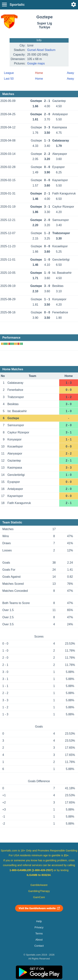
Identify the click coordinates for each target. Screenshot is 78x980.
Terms (39, 934)
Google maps (36, 63)
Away (71, 73)
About (39, 940)
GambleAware (39, 885)
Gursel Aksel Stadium (41, 50)
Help (39, 921)
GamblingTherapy (39, 891)
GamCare (39, 897)
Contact (39, 946)
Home (39, 79)
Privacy (39, 927)
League (9, 73)
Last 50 (9, 79)
